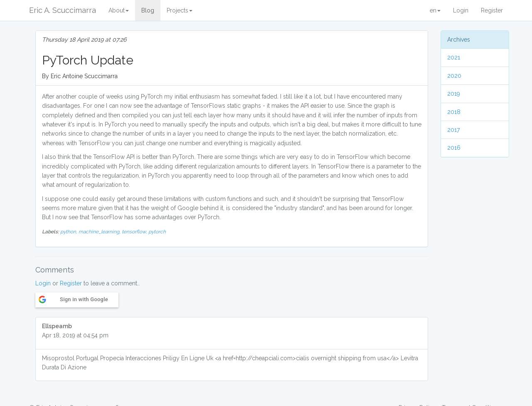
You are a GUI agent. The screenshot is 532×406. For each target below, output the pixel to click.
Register (492, 10)
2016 (454, 148)
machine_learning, (100, 232)
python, (69, 232)
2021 (454, 57)
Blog (148, 10)
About (119, 10)
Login (461, 10)
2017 (453, 130)
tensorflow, (135, 232)
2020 (454, 76)
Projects (180, 10)
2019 (454, 94)
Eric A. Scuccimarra (63, 10)
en (435, 10)
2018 (454, 112)
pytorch (157, 232)
